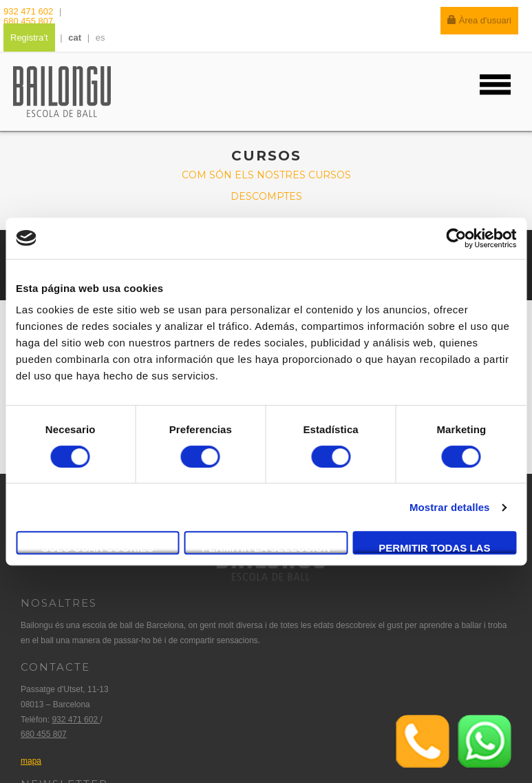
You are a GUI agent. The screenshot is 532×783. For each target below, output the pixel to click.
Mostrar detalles (450, 507)
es (100, 38)
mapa (31, 761)
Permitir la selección (266, 548)
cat (75, 38)
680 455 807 (28, 21)
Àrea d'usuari (479, 20)
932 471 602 (30, 11)
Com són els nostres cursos (266, 175)
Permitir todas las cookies (434, 548)
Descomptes (266, 196)
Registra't (29, 38)
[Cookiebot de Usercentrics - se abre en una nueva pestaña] (456, 238)
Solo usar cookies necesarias (97, 548)
